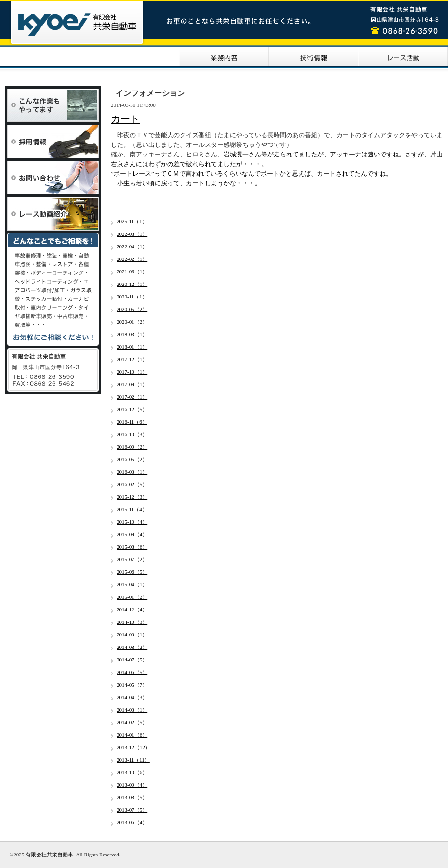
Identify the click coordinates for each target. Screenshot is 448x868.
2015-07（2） (132, 559)
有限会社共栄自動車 (49, 855)
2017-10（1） (132, 372)
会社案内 (134, 57)
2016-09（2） (132, 447)
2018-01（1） (132, 347)
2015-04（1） (132, 584)
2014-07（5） (132, 660)
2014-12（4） (132, 609)
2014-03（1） (132, 710)
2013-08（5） (132, 797)
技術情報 (314, 57)
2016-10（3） (132, 434)
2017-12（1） (132, 359)
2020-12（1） (132, 284)
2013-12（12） (133, 747)
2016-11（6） (132, 422)
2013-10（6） (132, 772)
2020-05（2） (132, 309)
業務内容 (224, 57)
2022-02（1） (132, 259)
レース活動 (403, 57)
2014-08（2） (132, 647)
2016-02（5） (132, 484)
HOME (45, 57)
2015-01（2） (132, 597)
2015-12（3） (132, 497)
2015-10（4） (132, 522)
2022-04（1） (132, 246)
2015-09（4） (132, 534)
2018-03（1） (132, 334)
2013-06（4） (132, 822)
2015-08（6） (132, 547)
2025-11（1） (132, 221)
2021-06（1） (132, 272)
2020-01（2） (132, 322)
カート (125, 119)
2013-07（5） (132, 810)
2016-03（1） (132, 472)
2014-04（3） (132, 697)
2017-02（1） (132, 397)
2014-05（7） (132, 685)
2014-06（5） (132, 672)
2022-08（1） (132, 234)
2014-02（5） (132, 722)
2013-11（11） (133, 760)
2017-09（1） (132, 384)
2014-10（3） (132, 622)
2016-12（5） (132, 409)
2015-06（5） (132, 572)
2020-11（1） (132, 297)
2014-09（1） (132, 635)
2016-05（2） (132, 459)
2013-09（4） (132, 785)
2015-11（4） (132, 509)
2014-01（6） (132, 735)
